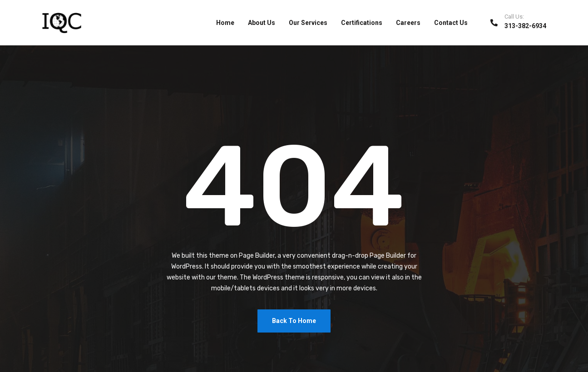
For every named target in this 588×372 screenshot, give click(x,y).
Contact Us (451, 23)
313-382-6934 (525, 26)
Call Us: (514, 17)
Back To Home (294, 321)
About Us (262, 23)
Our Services (308, 23)
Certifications (362, 23)
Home (225, 23)
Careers (408, 23)
